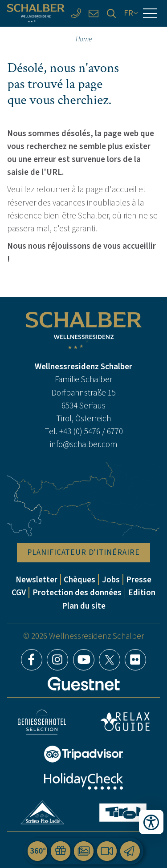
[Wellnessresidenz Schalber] (36, 13)
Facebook (32, 660)
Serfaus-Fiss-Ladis (42, 812)
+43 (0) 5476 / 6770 (91, 431)
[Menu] (150, 13)
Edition (142, 592)
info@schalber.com (84, 444)
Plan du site (84, 606)
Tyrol (123, 813)
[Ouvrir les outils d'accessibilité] (151, 822)
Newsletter (37, 579)
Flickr (135, 660)
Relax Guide (125, 722)
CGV (19, 592)
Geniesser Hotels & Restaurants (42, 722)
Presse (139, 579)
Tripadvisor (84, 754)
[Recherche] (111, 13)
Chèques (79, 579)
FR (129, 13)
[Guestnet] (84, 684)
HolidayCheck (84, 781)
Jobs (111, 579)
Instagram (57, 660)
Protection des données (77, 592)
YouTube (84, 660)
